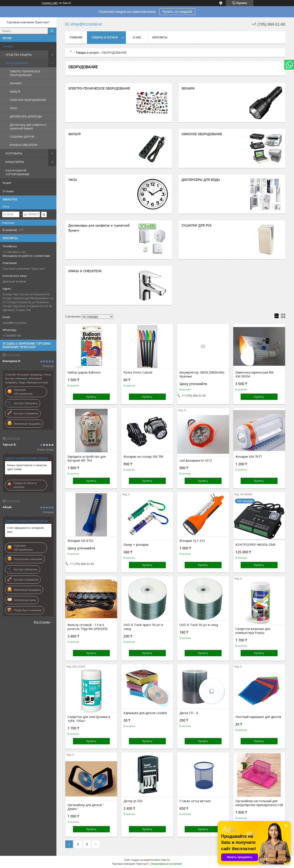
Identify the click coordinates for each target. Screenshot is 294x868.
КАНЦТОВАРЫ (15, 162)
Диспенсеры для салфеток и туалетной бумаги (28, 127)
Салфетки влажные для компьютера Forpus (253, 631)
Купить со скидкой (177, 12)
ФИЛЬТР (15, 92)
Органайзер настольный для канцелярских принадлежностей (259, 803)
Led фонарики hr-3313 (196, 461)
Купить (91, 397)
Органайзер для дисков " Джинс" (86, 807)
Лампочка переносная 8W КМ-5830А (255, 374)
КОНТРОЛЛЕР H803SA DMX (255, 545)
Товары (8, 46)
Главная (76, 37)
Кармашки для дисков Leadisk (145, 713)
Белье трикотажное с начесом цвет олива (27, 467)
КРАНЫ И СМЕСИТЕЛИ (24, 145)
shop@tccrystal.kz (15, 323)
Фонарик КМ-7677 (249, 457)
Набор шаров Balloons (84, 372)
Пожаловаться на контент (167, 864)
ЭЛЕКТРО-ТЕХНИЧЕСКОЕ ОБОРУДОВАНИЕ (25, 73)
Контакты (160, 37)
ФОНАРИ (16, 83)
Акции (7, 183)
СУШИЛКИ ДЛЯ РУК (22, 137)
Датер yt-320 (133, 801)
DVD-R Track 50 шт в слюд (199, 625)
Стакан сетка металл (195, 801)
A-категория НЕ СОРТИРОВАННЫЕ (17, 172)
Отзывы (8, 191)
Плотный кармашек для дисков (258, 717)
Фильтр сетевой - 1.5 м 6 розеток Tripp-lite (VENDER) (88, 627)
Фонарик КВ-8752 (80, 541)
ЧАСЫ (13, 108)
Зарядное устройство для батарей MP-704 (87, 459)
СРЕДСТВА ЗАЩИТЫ (19, 55)
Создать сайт (50, 3)
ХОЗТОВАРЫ (14, 153)
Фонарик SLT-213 (192, 541)
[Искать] (52, 31)
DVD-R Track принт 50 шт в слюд (143, 627)
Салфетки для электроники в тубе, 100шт (89, 719)
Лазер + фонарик (136, 545)
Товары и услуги (104, 37)
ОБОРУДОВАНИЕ (17, 63)
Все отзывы (42, 622)
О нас (137, 37)
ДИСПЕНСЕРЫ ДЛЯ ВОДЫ (26, 116)
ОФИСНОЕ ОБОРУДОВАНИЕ (28, 100)
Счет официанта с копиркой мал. (25, 530)
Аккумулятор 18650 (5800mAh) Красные (202, 374)
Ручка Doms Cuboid (138, 372)
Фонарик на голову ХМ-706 (143, 457)
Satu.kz (166, 860)
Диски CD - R (189, 713)
